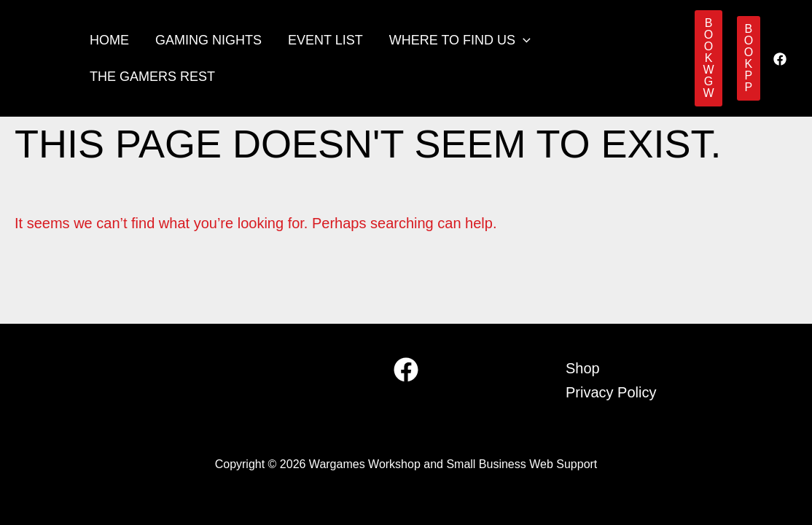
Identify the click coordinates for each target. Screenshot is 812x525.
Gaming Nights (208, 40)
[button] (523, 40)
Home (109, 40)
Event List (325, 40)
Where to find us (460, 40)
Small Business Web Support (522, 464)
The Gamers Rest (152, 77)
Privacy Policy (611, 392)
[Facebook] (780, 59)
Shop (583, 368)
